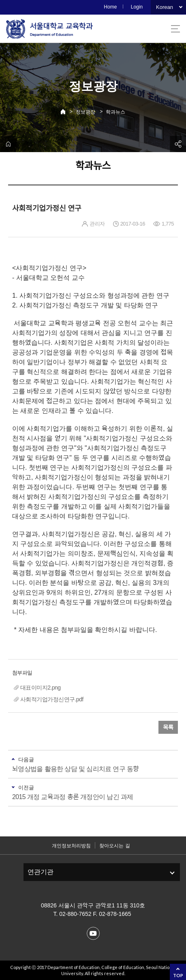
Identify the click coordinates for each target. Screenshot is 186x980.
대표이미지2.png (40, 688)
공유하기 (178, 144)
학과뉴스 (115, 112)
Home (110, 7)
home (8, 144)
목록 (168, 727)
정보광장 (86, 112)
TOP (178, 975)
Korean (165, 7)
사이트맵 (175, 29)
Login (137, 7)
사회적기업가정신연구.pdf (52, 699)
